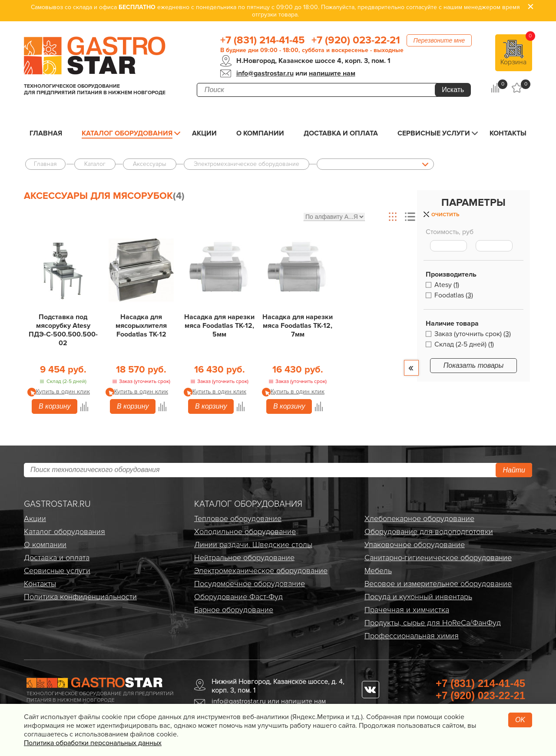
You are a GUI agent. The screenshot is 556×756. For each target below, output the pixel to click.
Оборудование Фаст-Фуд (238, 597)
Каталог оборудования (127, 133)
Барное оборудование (234, 610)
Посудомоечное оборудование (250, 584)
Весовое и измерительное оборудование (438, 584)
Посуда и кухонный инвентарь (418, 597)
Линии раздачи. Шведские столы (253, 545)
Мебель (378, 571)
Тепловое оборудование (238, 518)
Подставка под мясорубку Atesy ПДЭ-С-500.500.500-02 (63, 330)
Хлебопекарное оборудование (419, 518)
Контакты (508, 133)
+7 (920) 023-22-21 (356, 40)
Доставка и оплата (341, 133)
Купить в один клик (63, 391)
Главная (46, 133)
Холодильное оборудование (245, 532)
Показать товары (474, 365)
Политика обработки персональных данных (93, 743)
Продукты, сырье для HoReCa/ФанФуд (433, 623)
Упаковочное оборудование (415, 545)
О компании (260, 133)
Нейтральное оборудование (244, 558)
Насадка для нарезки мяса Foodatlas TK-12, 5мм (219, 326)
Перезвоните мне (439, 40)
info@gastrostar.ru (265, 73)
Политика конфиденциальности (80, 597)
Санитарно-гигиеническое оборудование (438, 558)
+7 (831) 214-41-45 (263, 40)
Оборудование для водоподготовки (429, 532)
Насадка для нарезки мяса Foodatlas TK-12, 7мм (298, 326)
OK (520, 720)
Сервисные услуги (434, 133)
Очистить (445, 215)
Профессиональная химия (412, 636)
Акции (204, 133)
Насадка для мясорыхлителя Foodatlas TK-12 (141, 326)
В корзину (55, 406)
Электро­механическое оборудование (261, 571)
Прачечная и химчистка (407, 610)
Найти (514, 470)
